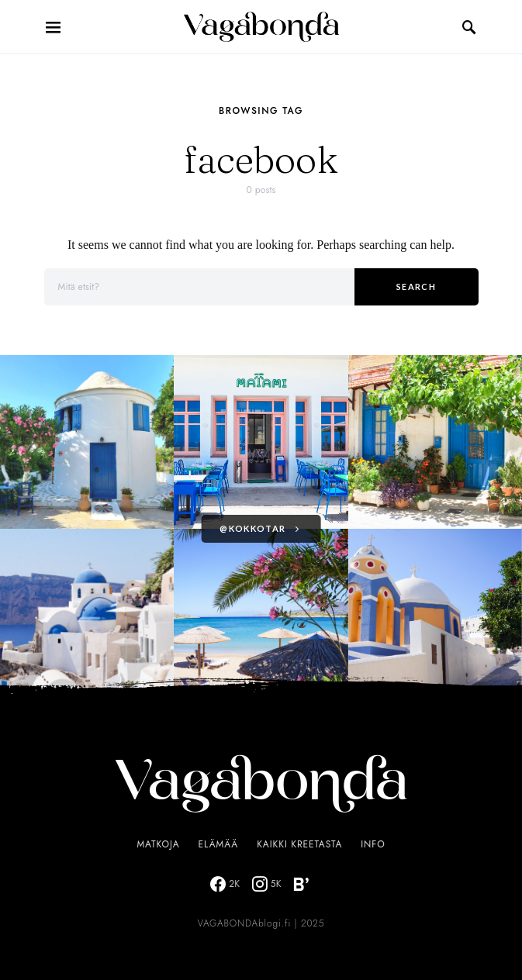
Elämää (219, 844)
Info (373, 844)
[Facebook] (225, 884)
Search (416, 286)
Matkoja (158, 844)
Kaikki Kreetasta (299, 844)
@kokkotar (252, 528)
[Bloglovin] (301, 884)
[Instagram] (267, 884)
